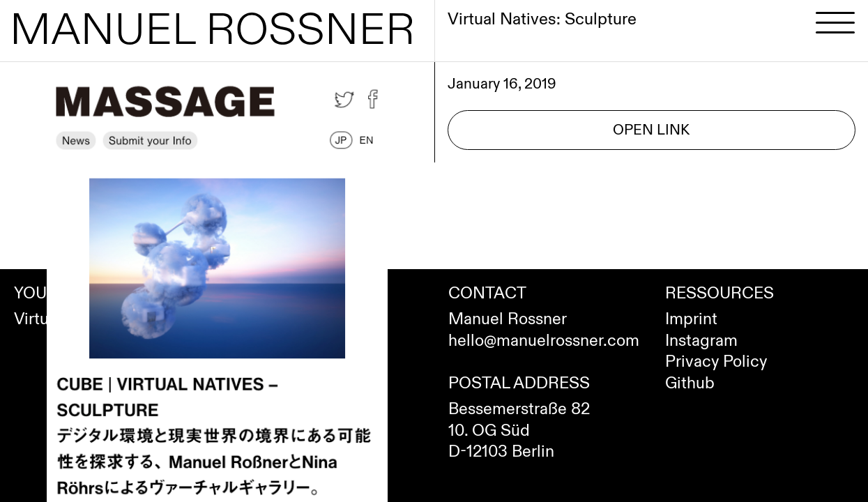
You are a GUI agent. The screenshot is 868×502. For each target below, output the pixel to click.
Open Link (651, 130)
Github (690, 383)
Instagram (701, 341)
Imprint (691, 319)
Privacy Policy (716, 362)
